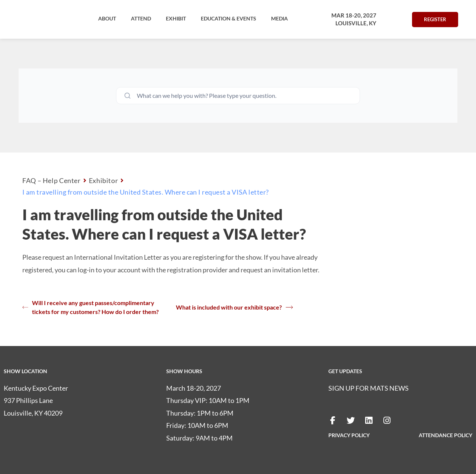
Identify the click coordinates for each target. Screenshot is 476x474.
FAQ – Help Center (52, 180)
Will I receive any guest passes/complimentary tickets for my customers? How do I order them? (91, 307)
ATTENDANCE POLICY (446, 435)
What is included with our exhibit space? (234, 307)
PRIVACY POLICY (349, 435)
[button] (107, 19)
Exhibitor (104, 180)
